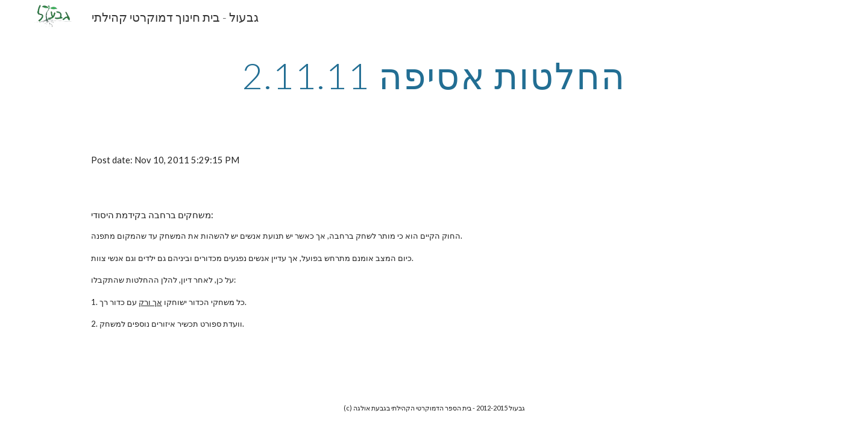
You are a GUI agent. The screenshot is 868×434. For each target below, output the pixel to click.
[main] (434, 75)
